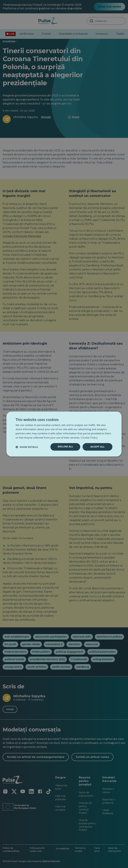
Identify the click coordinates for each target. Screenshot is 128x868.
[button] (27, 447)
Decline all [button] (65, 447)
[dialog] (64, 434)
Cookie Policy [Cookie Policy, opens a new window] (89, 438)
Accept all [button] (97, 447)
